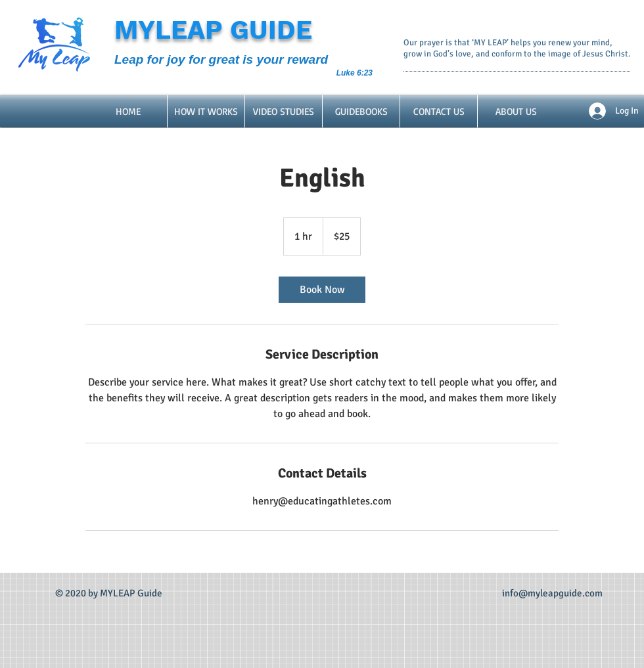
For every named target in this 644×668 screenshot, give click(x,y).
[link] (322, 290)
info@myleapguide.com (552, 593)
